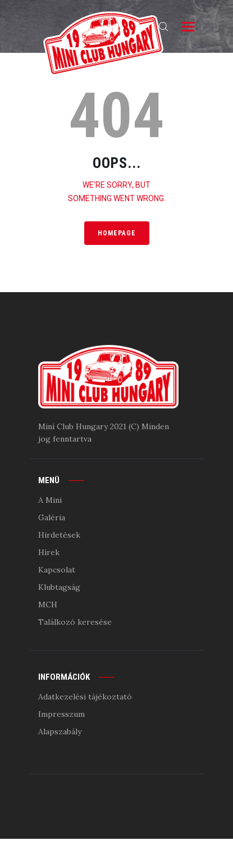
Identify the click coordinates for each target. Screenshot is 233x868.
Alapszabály (60, 731)
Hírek (49, 552)
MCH (48, 605)
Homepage (117, 233)
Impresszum (61, 714)
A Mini (50, 500)
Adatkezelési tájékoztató (85, 697)
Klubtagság (59, 587)
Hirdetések (59, 535)
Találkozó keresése (75, 622)
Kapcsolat (57, 570)
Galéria (52, 517)
